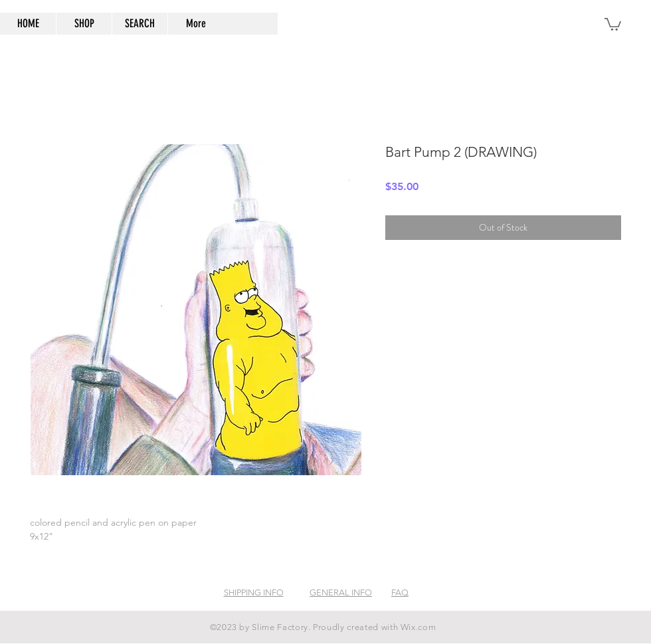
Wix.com (418, 627)
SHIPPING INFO (254, 592)
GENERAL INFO (341, 592)
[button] (613, 24)
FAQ (400, 592)
